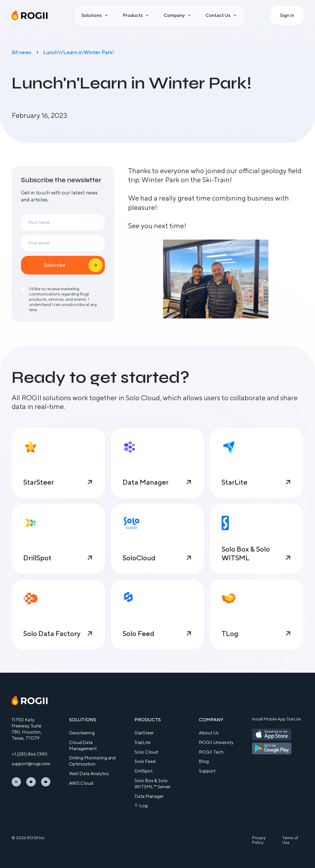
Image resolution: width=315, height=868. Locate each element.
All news (22, 52)
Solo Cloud (146, 752)
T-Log (141, 806)
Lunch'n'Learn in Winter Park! (79, 52)
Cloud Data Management (83, 745)
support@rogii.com (31, 764)
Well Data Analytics (89, 774)
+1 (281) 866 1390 (30, 754)
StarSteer (144, 733)
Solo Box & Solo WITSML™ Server (153, 784)
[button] (95, 15)
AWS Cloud (81, 783)
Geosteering (82, 733)
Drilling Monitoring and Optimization (92, 761)
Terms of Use (290, 840)
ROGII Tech (211, 752)
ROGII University (216, 742)
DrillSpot (144, 771)
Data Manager (149, 796)
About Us (209, 733)
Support (207, 771)
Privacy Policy (259, 840)
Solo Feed (145, 761)
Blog (204, 761)
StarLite (143, 742)
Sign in (287, 15)
